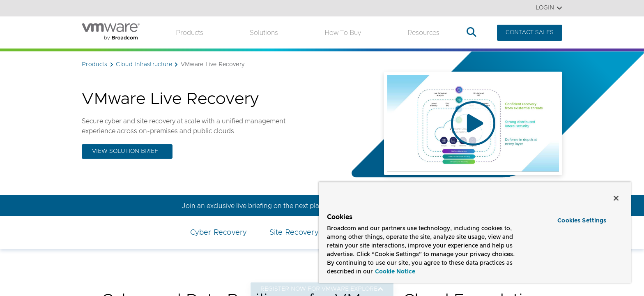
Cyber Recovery (218, 233)
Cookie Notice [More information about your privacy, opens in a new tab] (395, 272)
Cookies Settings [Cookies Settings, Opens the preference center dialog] (582, 221)
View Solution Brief (125, 151)
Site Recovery (294, 233)
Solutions (264, 33)
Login (549, 8)
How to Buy (343, 33)
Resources (423, 33)
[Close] (616, 198)
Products (190, 33)
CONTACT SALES (530, 32)
